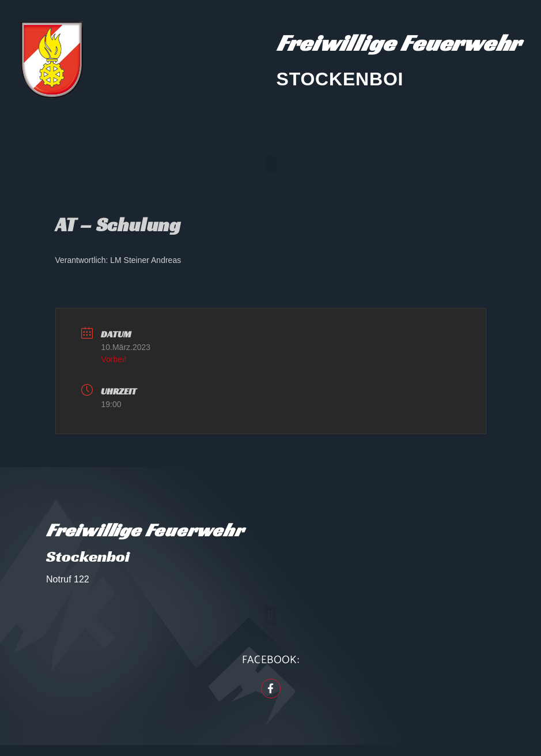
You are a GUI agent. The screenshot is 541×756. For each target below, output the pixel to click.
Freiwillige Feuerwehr (399, 43)
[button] (270, 163)
